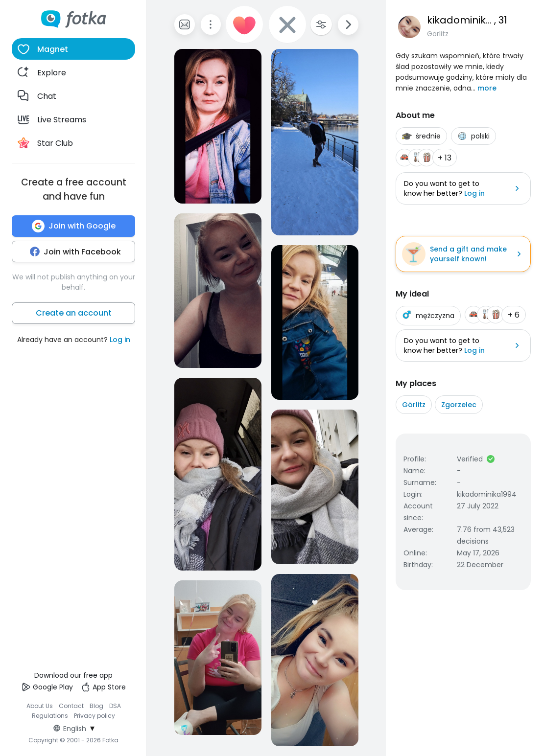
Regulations (50, 716)
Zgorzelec (459, 405)
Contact (71, 706)
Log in (120, 340)
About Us (40, 706)
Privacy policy (95, 716)
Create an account (74, 313)
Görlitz (414, 405)
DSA (115, 706)
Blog (96, 706)
